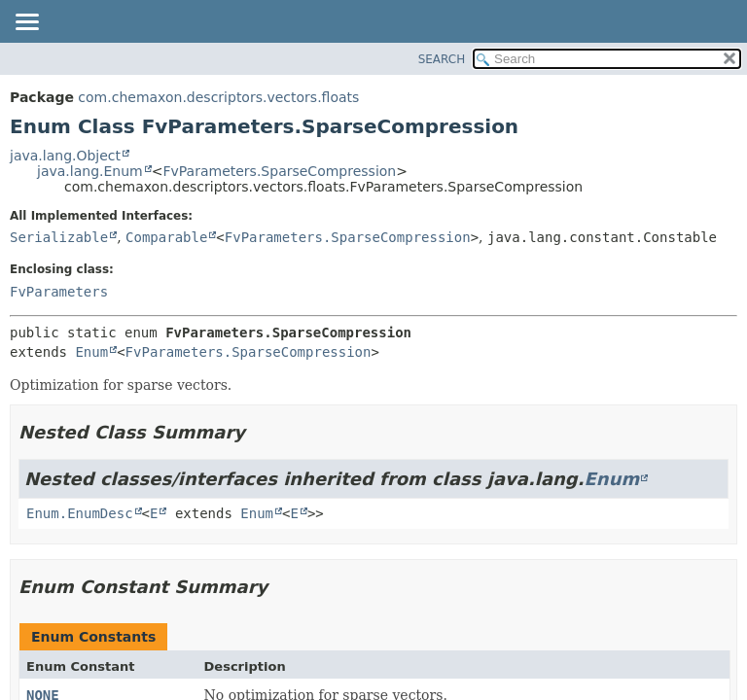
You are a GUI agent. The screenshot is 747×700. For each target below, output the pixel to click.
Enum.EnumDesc (80, 513)
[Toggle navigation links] (26, 23)
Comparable (166, 237)
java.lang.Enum (90, 171)
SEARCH (442, 59)
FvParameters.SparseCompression (279, 171)
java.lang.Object (65, 156)
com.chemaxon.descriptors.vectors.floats (218, 97)
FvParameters (59, 292)
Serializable (59, 237)
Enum (91, 352)
